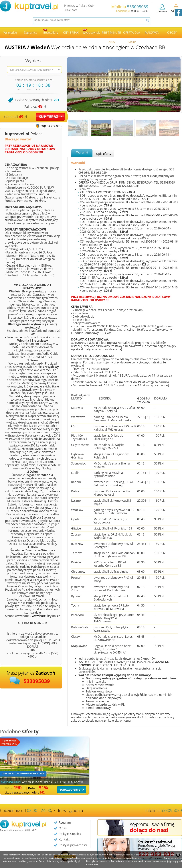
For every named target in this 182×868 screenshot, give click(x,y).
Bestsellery (51, 32)
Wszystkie (10, 33)
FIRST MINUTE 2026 (111, 34)
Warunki (82, 152)
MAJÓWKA (152, 33)
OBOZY (172, 33)
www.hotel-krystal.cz (46, 616)
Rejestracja (176, 8)
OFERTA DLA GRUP (132, 34)
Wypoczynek (91, 32)
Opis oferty (104, 154)
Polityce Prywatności (152, 858)
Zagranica (31, 33)
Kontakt (64, 839)
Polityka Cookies (70, 834)
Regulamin (66, 822)
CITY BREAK (71, 33)
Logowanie (162, 8)
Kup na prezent (51, 126)
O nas (63, 828)
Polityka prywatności (73, 845)
